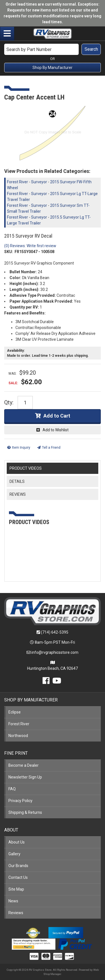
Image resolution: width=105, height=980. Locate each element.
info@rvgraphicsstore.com (55, 652)
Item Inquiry (21, 448)
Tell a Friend (51, 448)
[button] (53, 49)
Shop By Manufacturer (53, 68)
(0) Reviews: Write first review (30, 246)
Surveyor (39, 182)
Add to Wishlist (56, 430)
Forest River (17, 182)
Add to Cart (57, 416)
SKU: (9, 252)
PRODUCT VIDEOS (26, 468)
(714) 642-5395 (55, 632)
